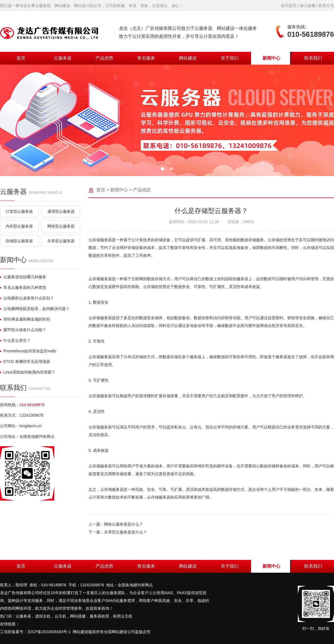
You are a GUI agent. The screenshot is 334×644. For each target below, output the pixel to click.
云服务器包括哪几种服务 (23, 277)
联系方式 (326, 6)
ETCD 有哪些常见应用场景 (25, 362)
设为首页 (289, 6)
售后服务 (146, 58)
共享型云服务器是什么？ (126, 532)
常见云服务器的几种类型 (23, 287)
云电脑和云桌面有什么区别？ (27, 298)
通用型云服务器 (61, 211)
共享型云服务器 (61, 241)
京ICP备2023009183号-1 (49, 632)
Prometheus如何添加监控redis (28, 351)
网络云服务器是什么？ (124, 524)
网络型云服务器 (61, 226)
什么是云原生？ (15, 340)
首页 (21, 58)
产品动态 (142, 190)
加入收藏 (308, 6)
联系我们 (313, 58)
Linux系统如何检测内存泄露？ (28, 372)
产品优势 (104, 58)
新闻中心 (271, 58)
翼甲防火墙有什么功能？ (23, 330)
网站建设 (188, 58)
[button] (163, 169)
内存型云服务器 (19, 226)
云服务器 (63, 58)
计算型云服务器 (19, 211)
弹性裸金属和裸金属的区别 (25, 319)
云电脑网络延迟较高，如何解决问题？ (35, 309)
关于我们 (230, 58)
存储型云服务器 (19, 241)
